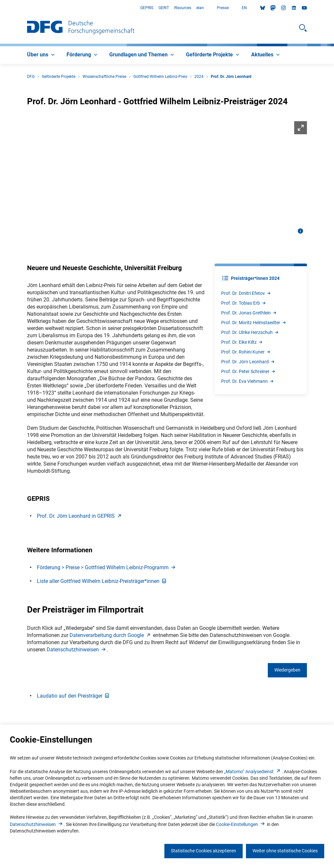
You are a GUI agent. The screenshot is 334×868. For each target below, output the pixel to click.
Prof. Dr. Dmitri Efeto (246, 293)
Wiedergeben (287, 670)
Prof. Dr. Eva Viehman (248, 381)
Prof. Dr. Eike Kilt (242, 342)
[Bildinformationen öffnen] (300, 231)
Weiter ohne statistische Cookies (285, 851)
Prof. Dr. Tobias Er (244, 303)
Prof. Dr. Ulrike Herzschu (250, 332)
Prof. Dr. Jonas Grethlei (249, 313)
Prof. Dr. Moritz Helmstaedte (254, 323)
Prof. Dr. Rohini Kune (246, 352)
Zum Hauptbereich (0, 8)
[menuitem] (42, 55)
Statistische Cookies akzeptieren (204, 851)
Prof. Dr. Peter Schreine (249, 371)
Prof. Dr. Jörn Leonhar (248, 362)
